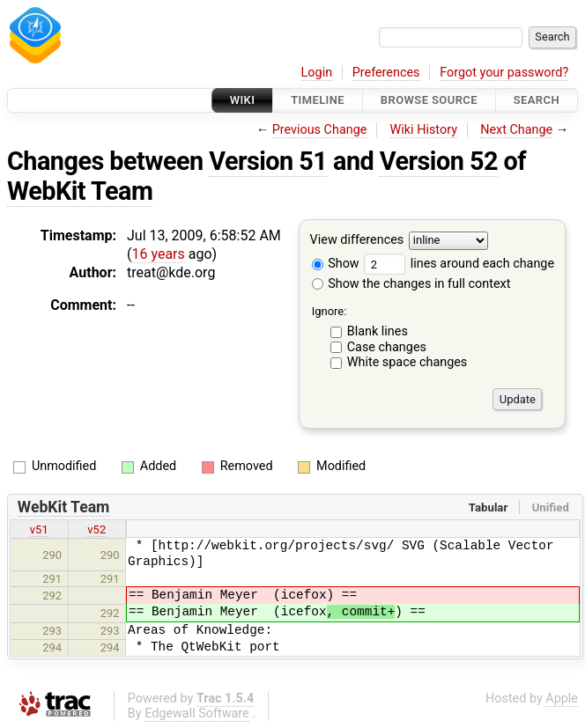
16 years (158, 254)
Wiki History (424, 130)
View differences (357, 241)
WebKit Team (80, 191)
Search (537, 100)
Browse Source (429, 100)
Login (317, 73)
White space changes (407, 362)
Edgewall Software (197, 713)
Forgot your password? (504, 73)
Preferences (386, 73)
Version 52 (439, 161)
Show (336, 264)
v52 (96, 529)
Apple (562, 699)
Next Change (516, 130)
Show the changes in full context (411, 284)
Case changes (387, 347)
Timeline (318, 100)
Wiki (243, 100)
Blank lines (378, 331)
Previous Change (320, 130)
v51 (39, 529)
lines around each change (459, 264)
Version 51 (268, 161)
